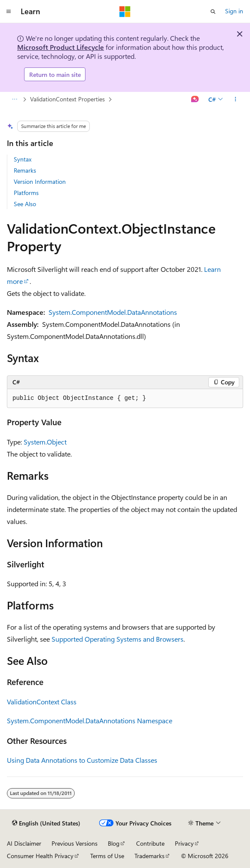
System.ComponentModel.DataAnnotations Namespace (90, 720)
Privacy (184, 843)
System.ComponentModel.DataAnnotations (113, 312)
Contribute (150, 843)
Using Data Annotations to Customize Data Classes (82, 760)
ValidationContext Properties (67, 99)
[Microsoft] (125, 12)
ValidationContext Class (42, 702)
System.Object (45, 442)
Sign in (234, 11)
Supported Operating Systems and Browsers (117, 639)
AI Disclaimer (24, 843)
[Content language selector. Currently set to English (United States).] (46, 823)
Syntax (23, 159)
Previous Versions (75, 843)
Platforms (26, 193)
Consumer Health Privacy (40, 856)
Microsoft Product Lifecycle (61, 47)
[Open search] (213, 12)
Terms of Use (107, 856)
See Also (25, 204)
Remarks (25, 170)
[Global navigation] (9, 12)
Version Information (40, 181)
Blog (114, 843)
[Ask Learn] (195, 100)
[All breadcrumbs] (14, 100)
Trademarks (149, 856)
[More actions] (236, 100)
